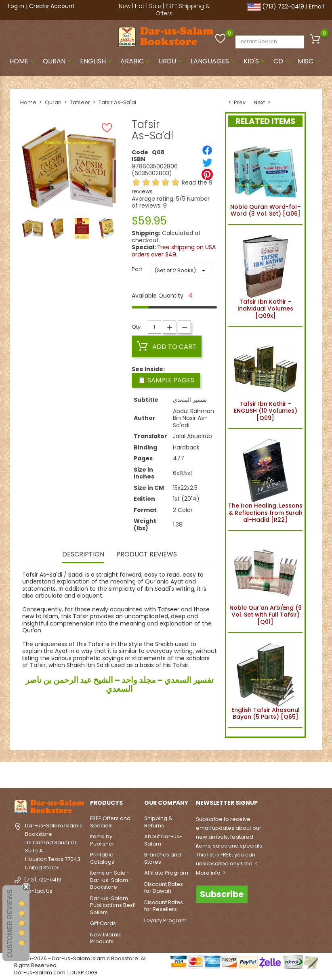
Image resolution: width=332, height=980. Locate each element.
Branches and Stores (163, 858)
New (125, 6)
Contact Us (38, 891)
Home (23, 61)
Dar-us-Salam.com (40, 973)
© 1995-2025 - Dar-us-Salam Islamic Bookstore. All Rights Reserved (80, 962)
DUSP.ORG (84, 973)
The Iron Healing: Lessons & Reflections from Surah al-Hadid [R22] (265, 480)
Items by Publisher (102, 840)
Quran (58, 61)
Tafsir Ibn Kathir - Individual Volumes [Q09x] (266, 276)
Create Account (52, 6)
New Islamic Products (106, 938)
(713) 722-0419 (283, 6)
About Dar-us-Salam (163, 840)
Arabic (136, 61)
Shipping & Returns (158, 822)
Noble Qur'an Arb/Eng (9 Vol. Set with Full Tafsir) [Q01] (266, 582)
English (97, 61)
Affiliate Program (166, 873)
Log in (16, 6)
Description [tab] (83, 555)
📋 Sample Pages (166, 380)
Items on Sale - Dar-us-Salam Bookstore (110, 880)
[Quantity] (154, 327)
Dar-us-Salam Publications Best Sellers (112, 905)
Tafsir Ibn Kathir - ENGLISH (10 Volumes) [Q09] (266, 377)
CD (282, 61)
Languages (214, 61)
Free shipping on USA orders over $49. (174, 251)
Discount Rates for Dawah (164, 888)
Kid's (255, 61)
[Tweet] (207, 162)
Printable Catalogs (102, 858)
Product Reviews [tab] (147, 555)
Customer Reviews (10, 923)
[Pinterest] (207, 174)
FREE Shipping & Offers (183, 10)
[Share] (207, 150)
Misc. (310, 61)
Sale (155, 6)
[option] (33, 228)
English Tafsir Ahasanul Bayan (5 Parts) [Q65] (266, 680)
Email (316, 6)
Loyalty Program (165, 920)
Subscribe (222, 894)
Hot (140, 6)
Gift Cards (103, 923)
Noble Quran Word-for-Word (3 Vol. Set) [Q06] (266, 177)
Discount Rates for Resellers (164, 906)
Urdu (171, 61)
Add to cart (167, 346)
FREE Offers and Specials (110, 822)
